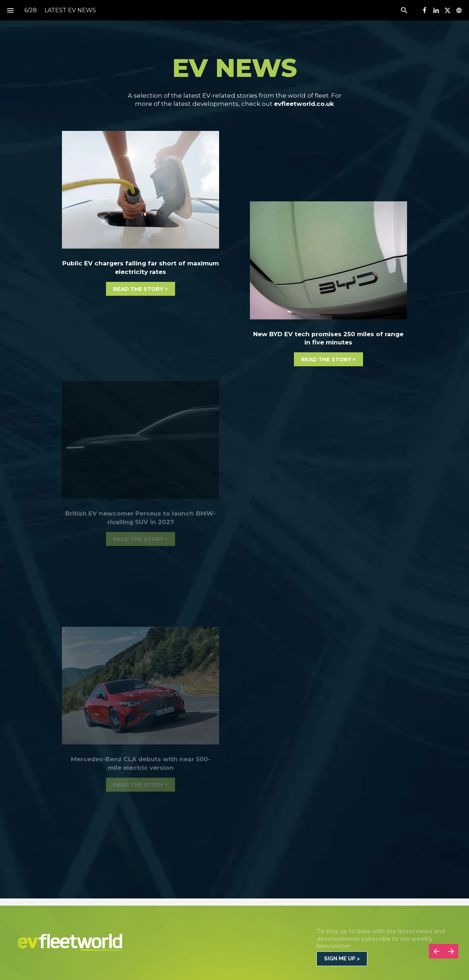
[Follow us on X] (448, 10)
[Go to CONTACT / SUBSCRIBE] (342, 959)
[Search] (404, 10)
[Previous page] (436, 951)
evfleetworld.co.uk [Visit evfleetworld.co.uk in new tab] (304, 104)
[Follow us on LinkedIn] (436, 10)
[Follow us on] (459, 10)
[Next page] (451, 951)
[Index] (10, 10)
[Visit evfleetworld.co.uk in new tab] (141, 190)
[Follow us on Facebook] (425, 10)
